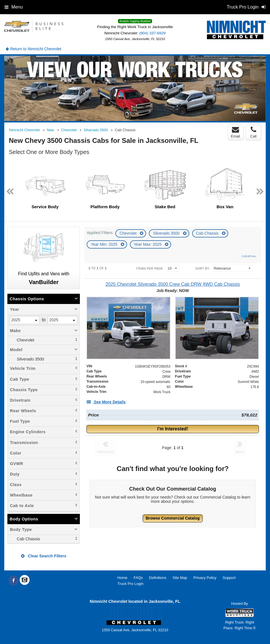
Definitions (158, 578)
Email (235, 132)
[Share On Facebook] (13, 581)
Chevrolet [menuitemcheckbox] (25, 340)
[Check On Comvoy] (25, 581)
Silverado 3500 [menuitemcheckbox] (30, 359)
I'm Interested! (173, 429)
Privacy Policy (205, 578)
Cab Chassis (208, 233)
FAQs (138, 578)
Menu (14, 7)
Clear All (249, 256)
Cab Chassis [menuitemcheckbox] (28, 539)
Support (229, 578)
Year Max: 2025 (148, 244)
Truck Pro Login (130, 584)
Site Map (180, 578)
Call (253, 132)
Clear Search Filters (44, 556)
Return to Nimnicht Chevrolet (34, 49)
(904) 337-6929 (152, 33)
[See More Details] (106, 402)
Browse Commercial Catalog (173, 518)
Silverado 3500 (167, 233)
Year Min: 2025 (105, 244)
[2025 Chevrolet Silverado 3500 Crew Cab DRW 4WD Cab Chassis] (173, 284)
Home (122, 578)
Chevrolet (128, 233)
